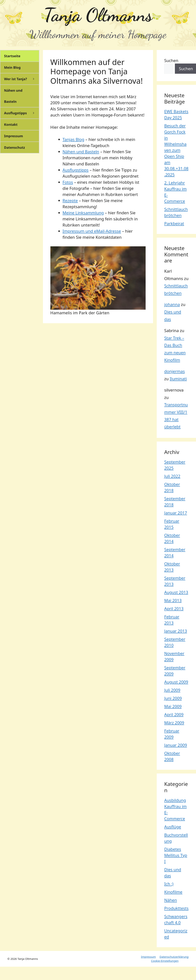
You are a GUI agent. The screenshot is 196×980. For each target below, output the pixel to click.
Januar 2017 (176, 513)
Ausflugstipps (76, 170)
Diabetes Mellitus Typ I (176, 855)
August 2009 (176, 682)
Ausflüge (173, 827)
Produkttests (176, 908)
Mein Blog (12, 67)
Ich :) (169, 884)
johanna (172, 304)
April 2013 (174, 608)
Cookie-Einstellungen (165, 961)
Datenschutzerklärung (174, 957)
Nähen (171, 900)
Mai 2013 (173, 600)
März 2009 (174, 723)
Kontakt (11, 124)
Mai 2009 (173, 706)
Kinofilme (173, 892)
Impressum (14, 136)
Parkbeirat (174, 223)
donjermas (174, 371)
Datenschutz (15, 147)
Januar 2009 (176, 745)
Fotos (68, 182)
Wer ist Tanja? (21, 79)
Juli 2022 (172, 476)
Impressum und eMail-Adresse (92, 231)
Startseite (12, 56)
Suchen (171, 60)
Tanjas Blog (74, 139)
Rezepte (70, 200)
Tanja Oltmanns (98, 15)
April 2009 (174, 714)
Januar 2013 (176, 631)
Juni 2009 (173, 698)
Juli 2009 (172, 690)
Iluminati (178, 379)
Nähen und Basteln (81, 152)
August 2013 (176, 592)
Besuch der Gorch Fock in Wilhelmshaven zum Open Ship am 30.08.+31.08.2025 (176, 150)
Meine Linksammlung (83, 213)
